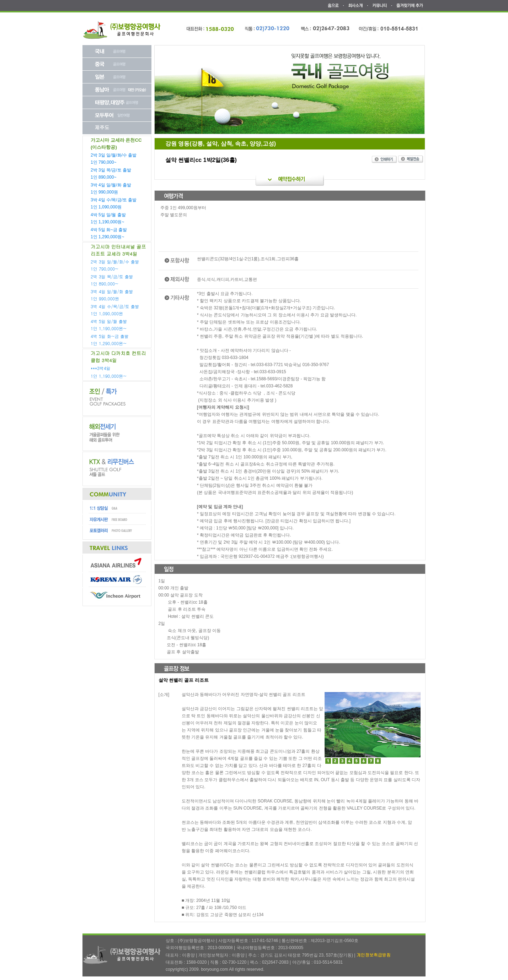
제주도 (102, 127)
